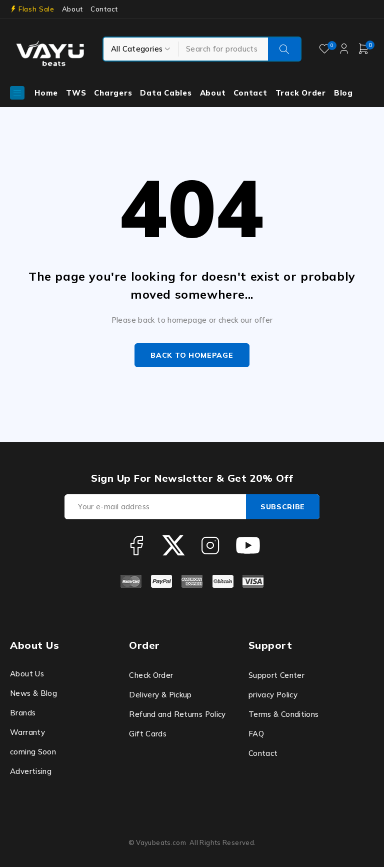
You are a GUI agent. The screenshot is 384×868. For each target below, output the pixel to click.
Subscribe (282, 508)
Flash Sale (36, 9)
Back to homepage (192, 356)
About (72, 9)
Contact (104, 9)
